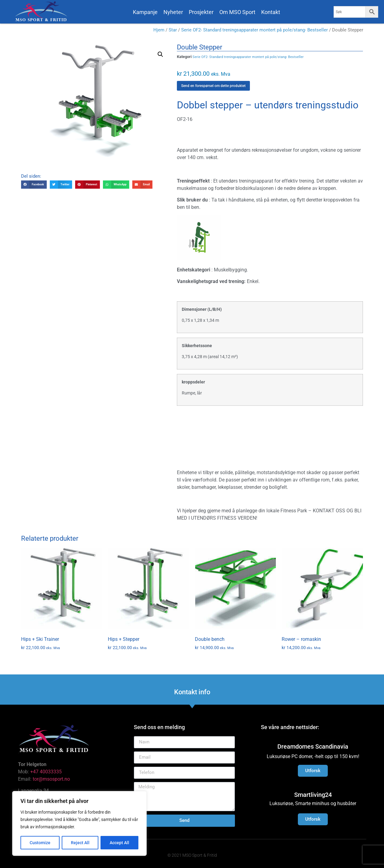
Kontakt (271, 12)
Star (173, 30)
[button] (160, 54)
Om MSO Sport (237, 12)
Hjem (159, 30)
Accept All (120, 843)
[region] (79, 824)
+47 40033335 (46, 772)
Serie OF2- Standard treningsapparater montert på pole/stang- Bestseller (254, 30)
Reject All (80, 843)
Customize (40, 843)
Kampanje (145, 12)
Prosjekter (201, 12)
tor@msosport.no (52, 779)
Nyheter (173, 12)
